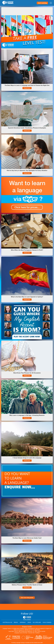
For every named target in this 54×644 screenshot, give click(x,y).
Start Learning (42, 3)
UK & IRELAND (37, 622)
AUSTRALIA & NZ (7, 622)
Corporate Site (31, 633)
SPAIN (29, 622)
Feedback (37, 633)
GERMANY (23, 622)
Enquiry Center (27, 627)
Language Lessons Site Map (21, 633)
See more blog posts (27, 598)
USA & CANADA (47, 622)
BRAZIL (16, 622)
